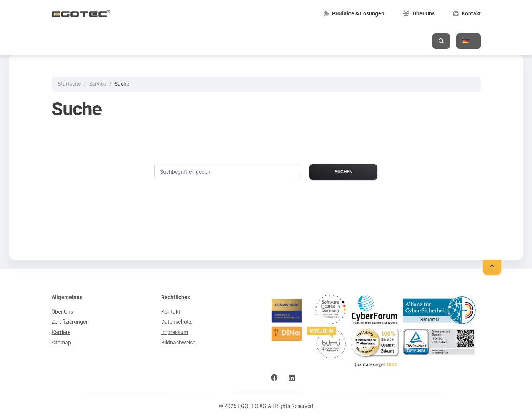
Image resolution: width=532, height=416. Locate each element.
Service (98, 84)
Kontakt (171, 311)
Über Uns (62, 311)
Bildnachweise (178, 342)
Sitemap (61, 342)
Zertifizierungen (70, 321)
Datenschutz (176, 321)
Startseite (69, 84)
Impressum (175, 332)
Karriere (61, 332)
